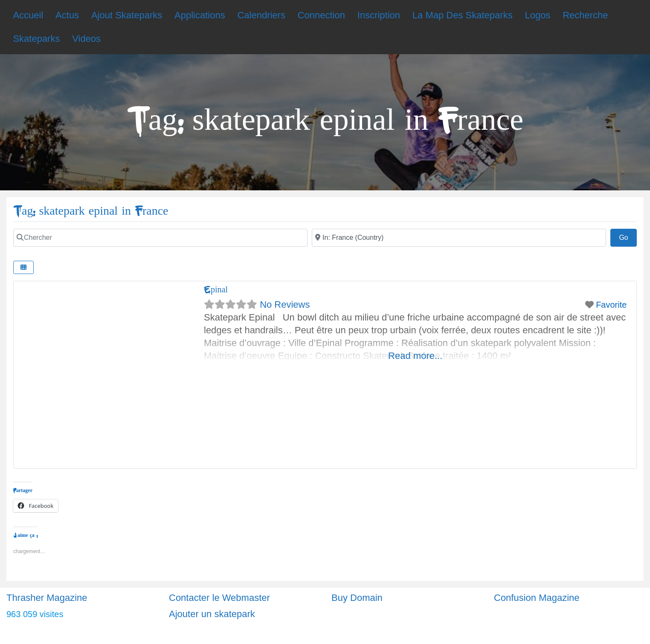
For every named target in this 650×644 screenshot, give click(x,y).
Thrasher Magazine (47, 598)
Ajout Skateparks (127, 15)
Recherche (585, 15)
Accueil (28, 15)
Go (628, 236)
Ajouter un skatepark (212, 614)
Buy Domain (357, 598)
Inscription (379, 15)
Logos (537, 15)
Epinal (216, 290)
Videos (86, 39)
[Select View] (23, 267)
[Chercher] (160, 238)
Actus (67, 15)
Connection (321, 15)
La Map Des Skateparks (463, 15)
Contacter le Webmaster (219, 598)
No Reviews (285, 305)
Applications (200, 15)
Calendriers (261, 15)
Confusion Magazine (537, 598)
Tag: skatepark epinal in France (91, 211)
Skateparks (36, 39)
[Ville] (459, 238)
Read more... (415, 356)
